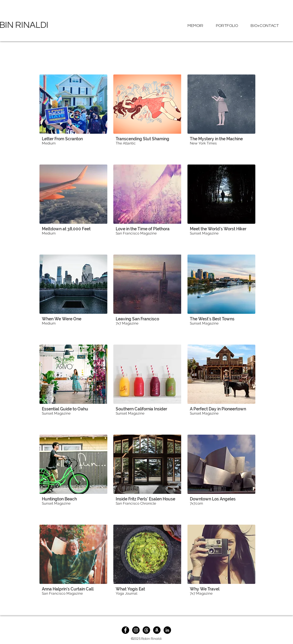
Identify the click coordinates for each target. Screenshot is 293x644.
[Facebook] (125, 630)
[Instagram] (136, 630)
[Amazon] (157, 630)
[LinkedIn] (167, 630)
